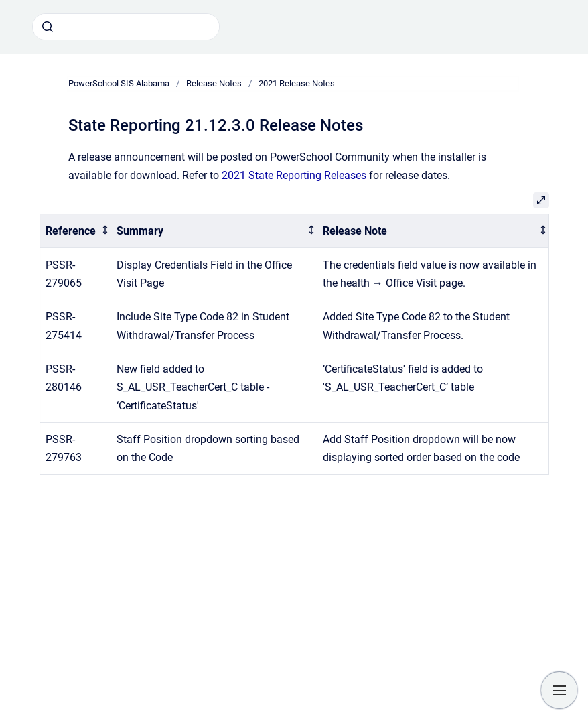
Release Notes (214, 83)
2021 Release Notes (297, 83)
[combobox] (126, 27)
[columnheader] (75, 231)
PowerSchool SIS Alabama (119, 83)
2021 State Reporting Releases (294, 175)
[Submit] (48, 27)
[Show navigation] (559, 690)
